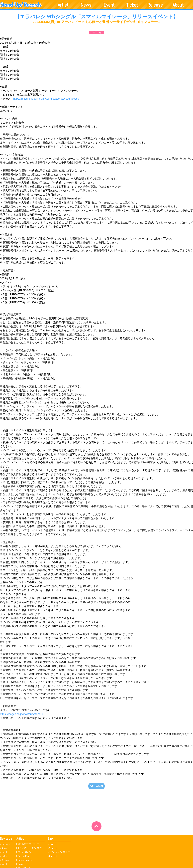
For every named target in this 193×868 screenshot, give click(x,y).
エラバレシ (96, 32)
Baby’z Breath (25, 860)
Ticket (132, 5)
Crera (21, 864)
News (86, 5)
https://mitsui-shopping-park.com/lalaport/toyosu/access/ (46, 99)
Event (109, 5)
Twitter (53, 844)
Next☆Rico (24, 856)
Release (155, 5)
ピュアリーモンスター (31, 848)
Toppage (6, 844)
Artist (63, 5)
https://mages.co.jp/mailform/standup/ (22, 714)
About (178, 5)
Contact (53, 856)
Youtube (53, 848)
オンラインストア (60, 852)
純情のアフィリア (29, 844)
